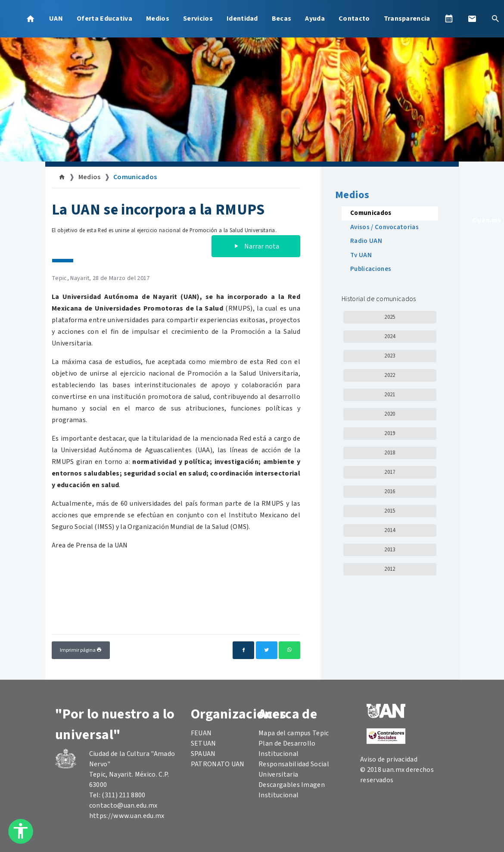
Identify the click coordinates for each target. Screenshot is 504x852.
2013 (390, 550)
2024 (390, 336)
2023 (390, 356)
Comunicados (135, 177)
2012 (390, 569)
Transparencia (407, 19)
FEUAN (201, 733)
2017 (390, 472)
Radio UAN (366, 241)
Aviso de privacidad (389, 759)
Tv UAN (361, 255)
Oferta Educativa (104, 19)
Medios (158, 19)
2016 (390, 491)
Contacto (354, 19)
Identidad (242, 19)
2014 (390, 530)
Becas (282, 19)
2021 (390, 395)
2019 (390, 433)
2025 (390, 317)
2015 (390, 511)
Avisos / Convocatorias (384, 227)
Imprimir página (81, 650)
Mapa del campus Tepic (294, 733)
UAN (56, 19)
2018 (390, 453)
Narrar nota (256, 246)
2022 (390, 375)
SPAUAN (203, 754)
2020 (390, 414)
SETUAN (204, 743)
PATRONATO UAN (218, 764)
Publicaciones (371, 269)
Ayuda (315, 19)
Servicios (198, 19)
